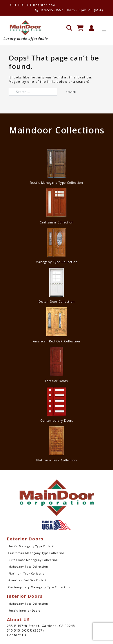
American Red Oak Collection (30, 580)
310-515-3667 (49, 10)
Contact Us (17, 635)
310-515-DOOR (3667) (25, 630)
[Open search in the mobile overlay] (69, 27)
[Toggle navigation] (104, 30)
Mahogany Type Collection (28, 567)
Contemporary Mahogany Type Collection (39, 587)
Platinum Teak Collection (28, 574)
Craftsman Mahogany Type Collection (37, 553)
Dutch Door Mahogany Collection (33, 560)
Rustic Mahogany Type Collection (33, 546)
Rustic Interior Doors (24, 611)
